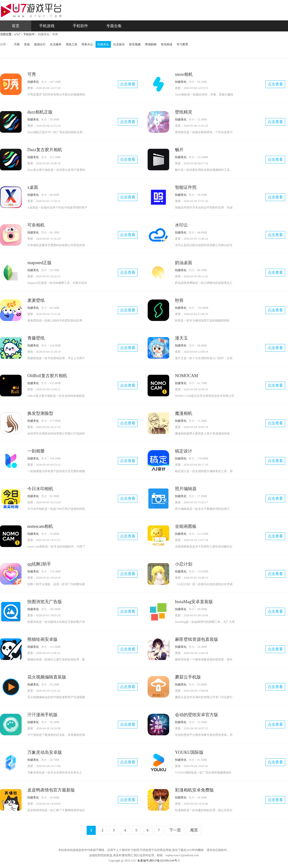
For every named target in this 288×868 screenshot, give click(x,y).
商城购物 (151, 44)
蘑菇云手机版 (188, 677)
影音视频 (135, 44)
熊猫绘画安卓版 (42, 639)
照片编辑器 (186, 489)
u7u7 (17, 34)
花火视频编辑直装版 (47, 677)
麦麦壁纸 (36, 300)
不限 (17, 44)
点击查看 (128, 84)
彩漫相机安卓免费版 (194, 790)
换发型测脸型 (40, 413)
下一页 (175, 830)
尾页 (194, 830)
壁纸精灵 (184, 112)
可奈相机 (36, 225)
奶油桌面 (184, 263)
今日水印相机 (40, 489)
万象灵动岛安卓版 (45, 752)
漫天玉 (181, 338)
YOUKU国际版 (189, 752)
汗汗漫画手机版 (42, 715)
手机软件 (80, 26)
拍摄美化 (103, 44)
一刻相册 (36, 451)
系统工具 (72, 44)
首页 (16, 26)
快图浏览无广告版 (45, 602)
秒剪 (179, 300)
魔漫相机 (184, 413)
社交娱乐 (119, 44)
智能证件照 (186, 187)
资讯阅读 (167, 44)
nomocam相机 (40, 526)
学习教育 (182, 44)
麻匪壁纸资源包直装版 (197, 639)
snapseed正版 (39, 263)
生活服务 (56, 44)
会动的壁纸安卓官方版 (197, 715)
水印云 (181, 225)
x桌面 (33, 187)
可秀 (32, 74)
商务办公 (87, 44)
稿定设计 (184, 451)
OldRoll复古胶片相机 (47, 376)
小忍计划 (184, 564)
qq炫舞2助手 (39, 564)
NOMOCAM (186, 376)
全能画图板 (186, 526)
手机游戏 (47, 26)
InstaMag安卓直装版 (194, 602)
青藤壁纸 (36, 338)
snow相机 (184, 74)
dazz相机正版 (40, 112)
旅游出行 (40, 44)
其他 (27, 44)
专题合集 (114, 26)
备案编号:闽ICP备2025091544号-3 (158, 861)
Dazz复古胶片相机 (45, 150)
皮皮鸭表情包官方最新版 (51, 790)
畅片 (179, 150)
